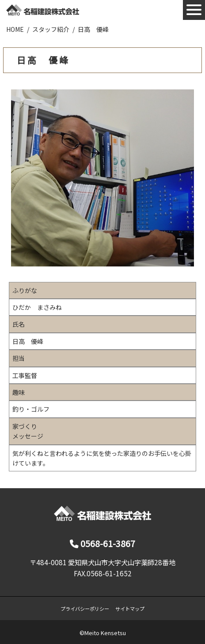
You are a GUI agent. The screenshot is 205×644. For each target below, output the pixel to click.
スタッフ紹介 (51, 29)
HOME (15, 29)
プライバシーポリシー (85, 609)
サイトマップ (130, 609)
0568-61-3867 (102, 543)
